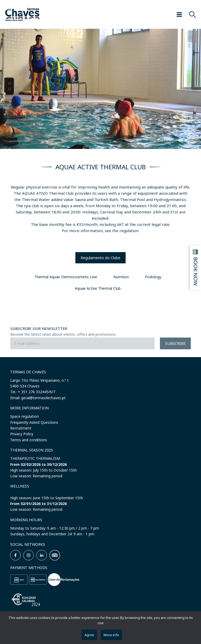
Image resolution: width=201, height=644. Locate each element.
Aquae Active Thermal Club (98, 288)
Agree (89, 635)
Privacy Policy (22, 434)
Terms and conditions (29, 440)
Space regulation (24, 416)
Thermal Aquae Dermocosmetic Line (66, 277)
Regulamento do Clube (100, 258)
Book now (196, 271)
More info (111, 635)
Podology (153, 277)
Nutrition (121, 277)
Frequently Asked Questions (34, 422)
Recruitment (21, 428)
